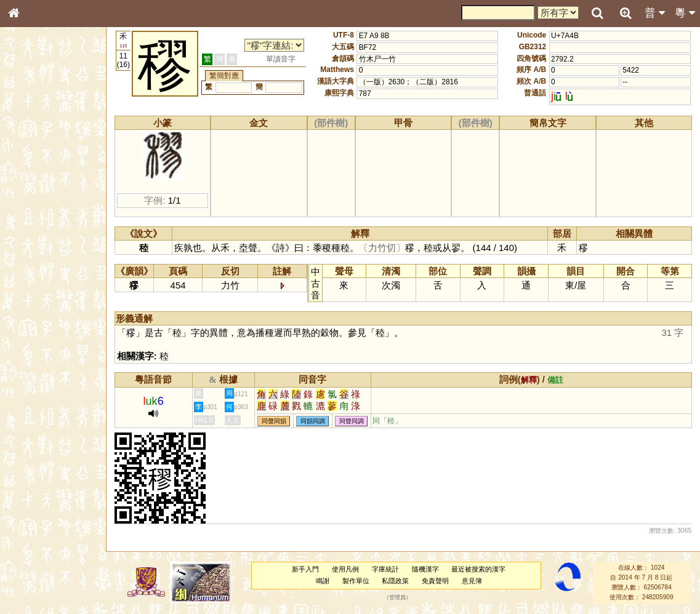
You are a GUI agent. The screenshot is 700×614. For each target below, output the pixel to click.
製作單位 (356, 581)
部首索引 (30, 165)
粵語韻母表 (34, 269)
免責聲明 (435, 581)
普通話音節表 (38, 341)
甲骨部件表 (34, 188)
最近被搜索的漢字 (478, 569)
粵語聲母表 (34, 257)
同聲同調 (352, 421)
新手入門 (305, 569)
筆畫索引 (30, 177)
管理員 (397, 597)
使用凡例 (345, 569)
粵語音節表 (34, 245)
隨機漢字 (425, 569)
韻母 (42, 330)
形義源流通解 (38, 212)
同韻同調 (313, 421)
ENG (54, 136)
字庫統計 (385, 569)
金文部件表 (34, 201)
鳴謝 (323, 581)
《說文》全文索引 (45, 386)
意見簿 (472, 581)
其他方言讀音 (38, 353)
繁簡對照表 (34, 421)
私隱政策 (395, 581)
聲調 (58, 330)
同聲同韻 (274, 421)
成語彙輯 (30, 410)
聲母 (25, 330)
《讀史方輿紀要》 (45, 398)
